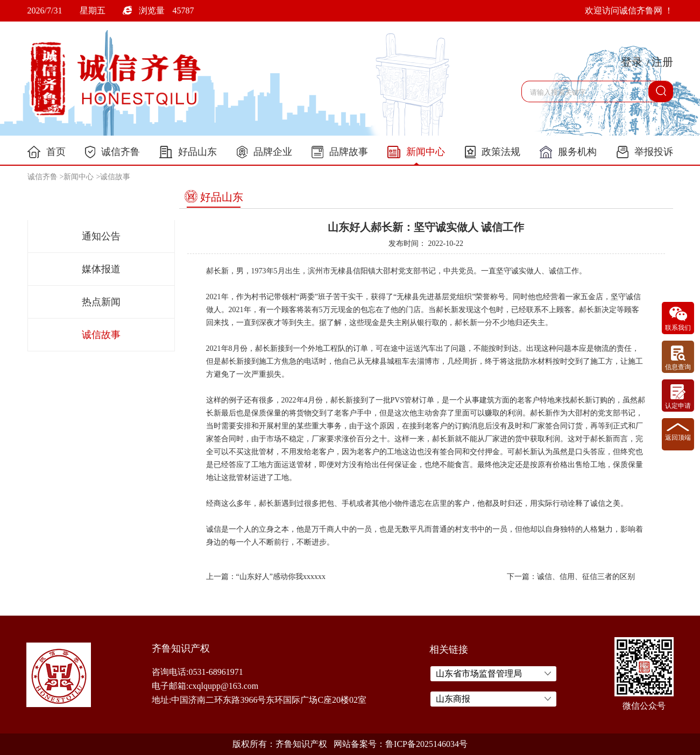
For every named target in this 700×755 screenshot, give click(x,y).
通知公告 (101, 236)
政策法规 (493, 152)
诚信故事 (115, 177)
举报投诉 (645, 152)
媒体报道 (101, 269)
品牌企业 (264, 152)
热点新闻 (101, 302)
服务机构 (568, 152)
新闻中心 (416, 152)
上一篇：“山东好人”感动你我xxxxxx (266, 577)
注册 (662, 62)
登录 (632, 62)
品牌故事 (340, 152)
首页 (47, 152)
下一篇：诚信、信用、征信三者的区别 (571, 577)
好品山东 (188, 152)
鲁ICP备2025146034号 (426, 744)
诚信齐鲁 (112, 152)
